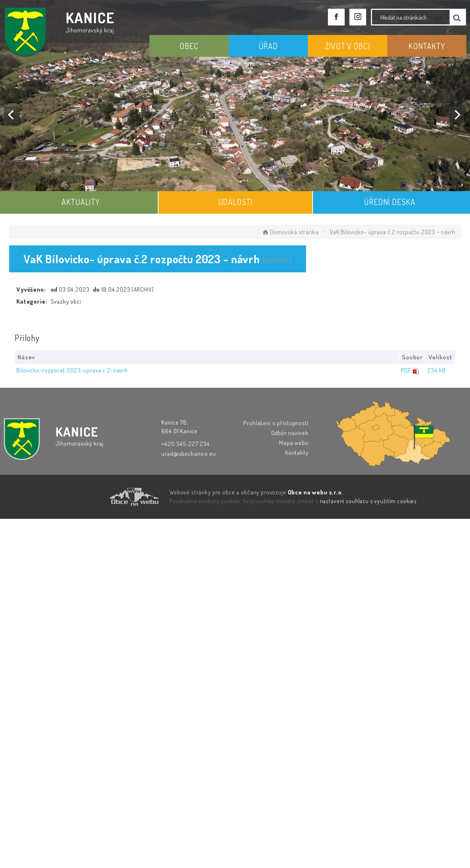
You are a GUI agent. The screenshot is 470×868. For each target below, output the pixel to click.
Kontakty (297, 452)
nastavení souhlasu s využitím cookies (368, 501)
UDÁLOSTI (236, 202)
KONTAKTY (427, 46)
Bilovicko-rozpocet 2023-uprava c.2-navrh (72, 370)
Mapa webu (294, 443)
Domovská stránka (290, 232)
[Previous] (12, 115)
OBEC (189, 46)
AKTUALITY (81, 202)
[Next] (457, 115)
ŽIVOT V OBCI (348, 46)
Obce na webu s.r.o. (316, 492)
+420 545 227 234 (186, 444)
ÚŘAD (268, 46)
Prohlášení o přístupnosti (276, 423)
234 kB (436, 370)
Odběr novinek (290, 433)
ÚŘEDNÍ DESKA (389, 202)
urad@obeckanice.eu (189, 453)
